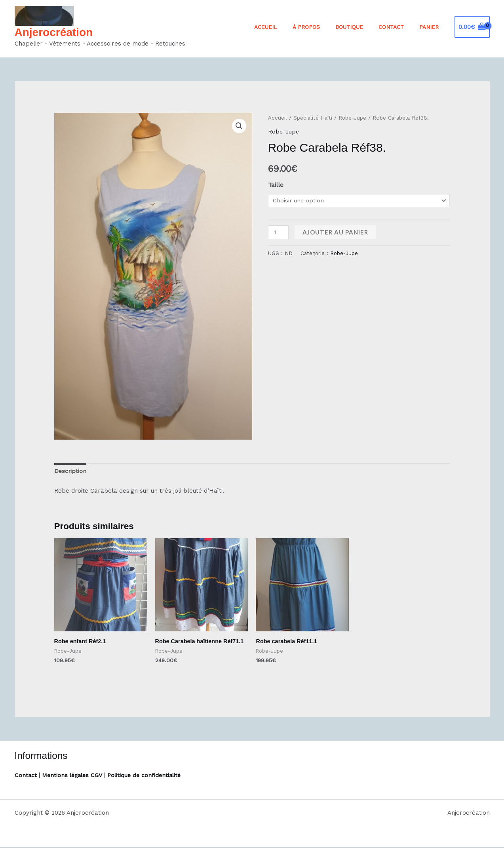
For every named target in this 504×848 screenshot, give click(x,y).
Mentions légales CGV (74, 776)
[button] (239, 126)
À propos (323, 27)
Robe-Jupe (353, 118)
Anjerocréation (54, 32)
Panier (431, 27)
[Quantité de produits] (279, 233)
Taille (276, 185)
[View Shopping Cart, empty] (472, 27)
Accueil (287, 27)
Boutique (361, 27)
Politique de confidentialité (149, 776)
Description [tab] (71, 472)
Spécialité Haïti (313, 118)
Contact (398, 27)
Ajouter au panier (336, 232)
